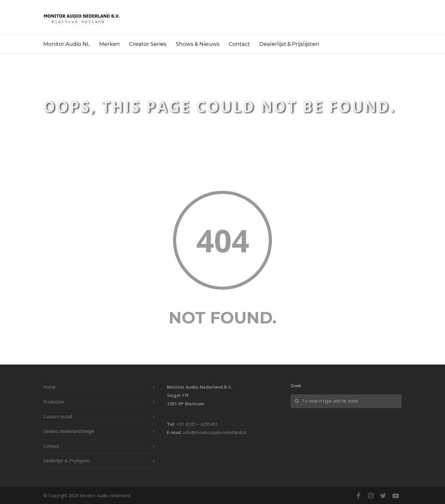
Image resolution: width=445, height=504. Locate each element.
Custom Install (58, 417)
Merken (110, 44)
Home (49, 387)
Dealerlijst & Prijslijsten (289, 44)
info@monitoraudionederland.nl (215, 432)
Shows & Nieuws (198, 44)
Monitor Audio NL (67, 44)
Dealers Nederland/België (69, 431)
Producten (54, 402)
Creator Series (148, 44)
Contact (239, 44)
